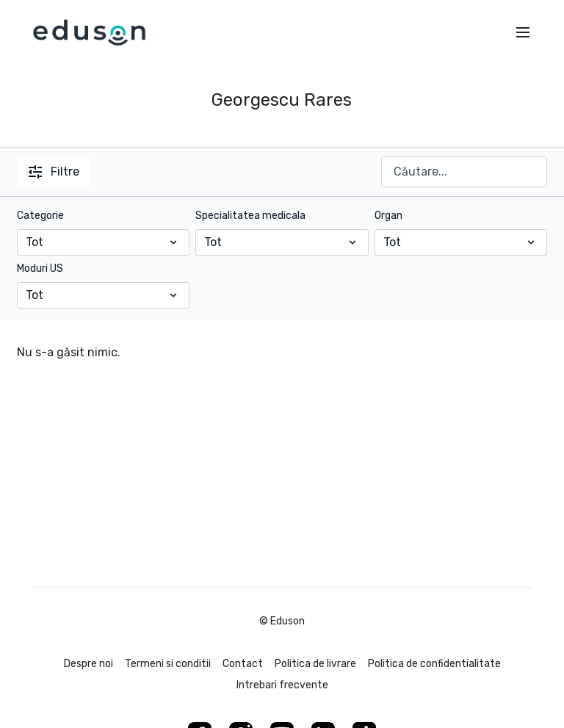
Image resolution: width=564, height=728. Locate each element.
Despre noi (88, 664)
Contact (243, 664)
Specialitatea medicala (250, 216)
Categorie (40, 216)
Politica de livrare (315, 664)
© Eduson (282, 621)
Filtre (54, 172)
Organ (388, 216)
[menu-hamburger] (523, 33)
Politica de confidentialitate (434, 664)
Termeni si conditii (168, 664)
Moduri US (40, 269)
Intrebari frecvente (282, 685)
